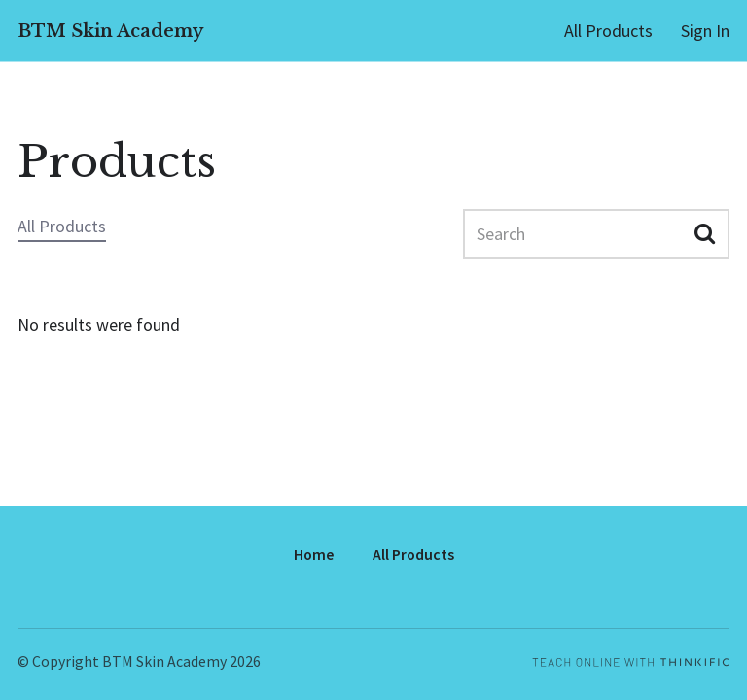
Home (314, 555)
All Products (608, 31)
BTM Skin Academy (110, 31)
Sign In (705, 31)
